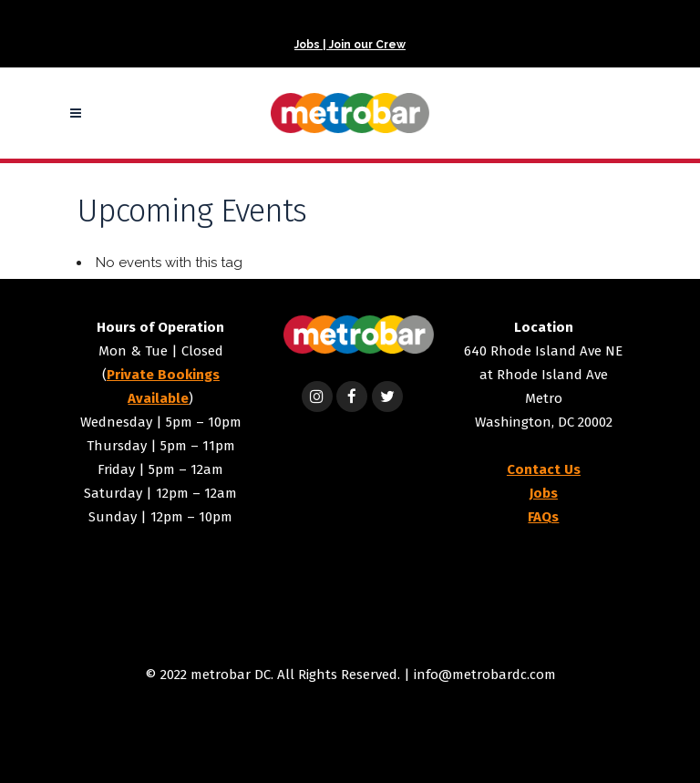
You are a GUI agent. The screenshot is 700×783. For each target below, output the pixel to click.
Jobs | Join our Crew (350, 45)
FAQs (543, 517)
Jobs (544, 493)
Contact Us (544, 469)
